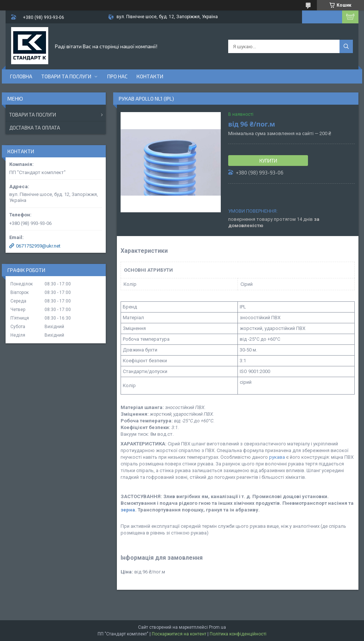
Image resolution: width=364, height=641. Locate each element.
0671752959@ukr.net (38, 246)
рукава (277, 457)
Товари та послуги (66, 76)
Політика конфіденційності (238, 634)
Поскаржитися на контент (179, 634)
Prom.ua (217, 627)
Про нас (117, 76)
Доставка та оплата (35, 128)
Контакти (150, 76)
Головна (21, 76)
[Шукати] (346, 46)
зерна (128, 510)
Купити (268, 161)
